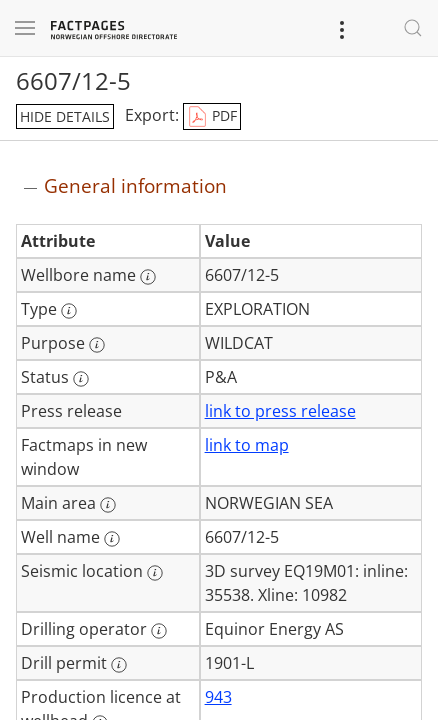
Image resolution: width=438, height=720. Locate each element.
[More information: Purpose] (97, 345)
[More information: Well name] (112, 539)
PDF (212, 117)
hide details (65, 116)
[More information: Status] (81, 379)
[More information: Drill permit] (119, 665)
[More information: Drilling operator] (159, 631)
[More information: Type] (69, 311)
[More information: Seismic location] (155, 573)
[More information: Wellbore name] (148, 277)
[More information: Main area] (108, 505)
